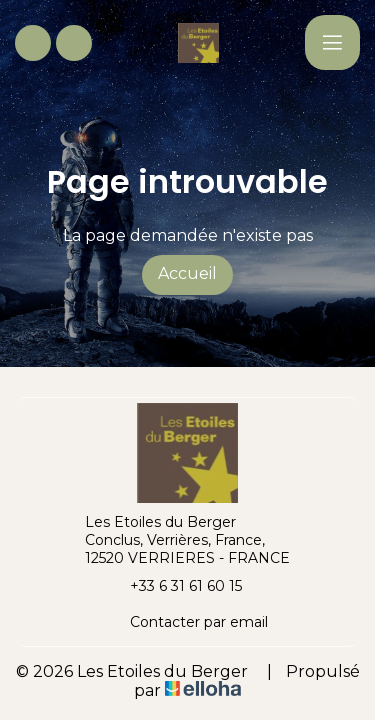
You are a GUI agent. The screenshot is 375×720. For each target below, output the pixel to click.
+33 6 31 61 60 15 (174, 586)
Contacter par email (187, 622)
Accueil (187, 273)
